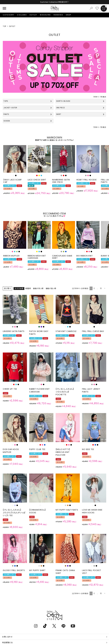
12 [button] (101, 288)
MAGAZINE (45, 15)
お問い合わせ (7, 637)
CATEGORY (9, 15)
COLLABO (22, 15)
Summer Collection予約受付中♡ (54, 2)
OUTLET (33, 15)
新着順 (28, 288)
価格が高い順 (51, 288)
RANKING (58, 15)
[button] (105, 288)
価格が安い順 (38, 288)
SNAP (69, 15)
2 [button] (94, 288)
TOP (4, 26)
